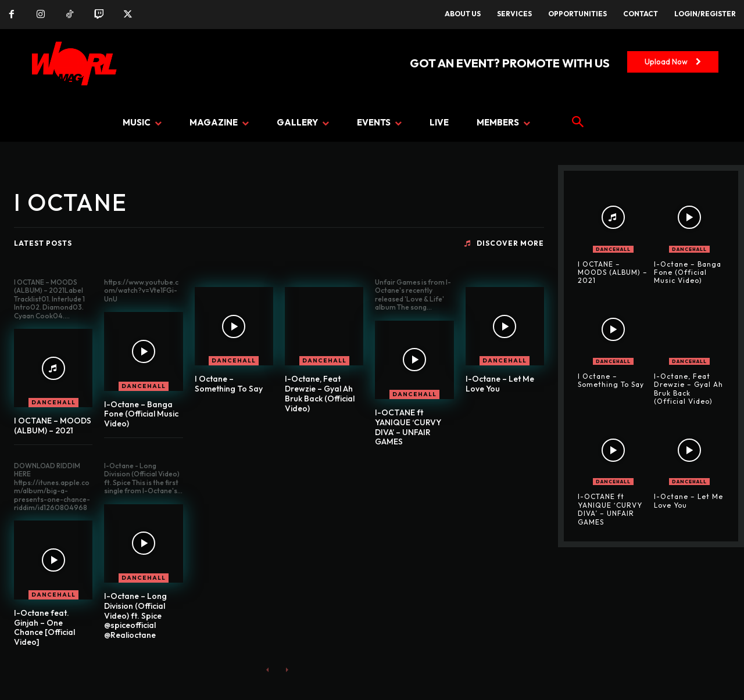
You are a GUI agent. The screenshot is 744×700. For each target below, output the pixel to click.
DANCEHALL (53, 402)
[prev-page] (268, 670)
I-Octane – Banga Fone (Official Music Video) (141, 414)
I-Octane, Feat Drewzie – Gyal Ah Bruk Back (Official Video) (320, 393)
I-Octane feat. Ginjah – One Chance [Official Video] (44, 627)
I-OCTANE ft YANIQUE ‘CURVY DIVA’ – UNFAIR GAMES (408, 427)
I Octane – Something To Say (229, 384)
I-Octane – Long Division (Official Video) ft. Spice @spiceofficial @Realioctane (135, 615)
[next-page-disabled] (286, 670)
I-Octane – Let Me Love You (500, 384)
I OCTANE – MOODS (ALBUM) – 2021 (53, 426)
